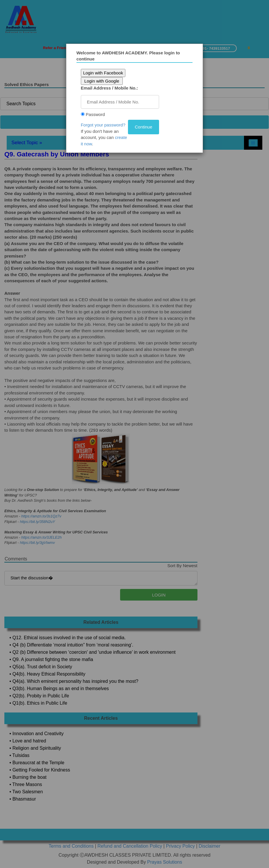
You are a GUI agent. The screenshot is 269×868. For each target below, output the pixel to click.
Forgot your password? (103, 125)
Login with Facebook (103, 73)
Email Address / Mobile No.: (109, 88)
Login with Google (102, 81)
